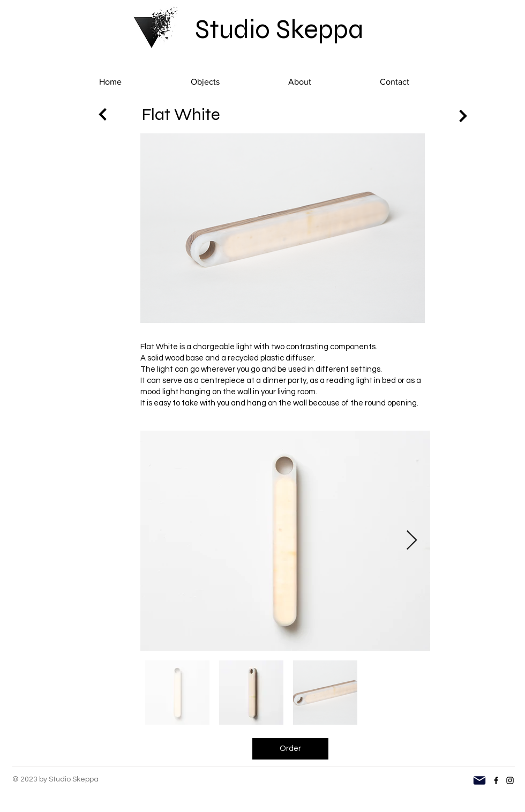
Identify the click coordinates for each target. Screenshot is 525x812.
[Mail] (479, 780)
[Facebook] (496, 780)
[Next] (103, 114)
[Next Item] (412, 541)
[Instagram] (510, 780)
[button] (205, 82)
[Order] (290, 749)
